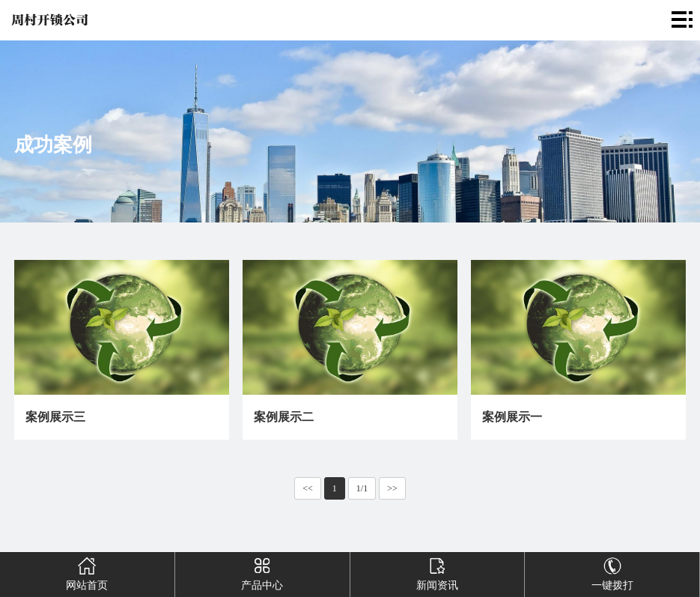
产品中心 (262, 572)
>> (392, 488)
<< (308, 488)
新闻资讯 (438, 572)
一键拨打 (612, 572)
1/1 (362, 488)
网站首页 (87, 572)
